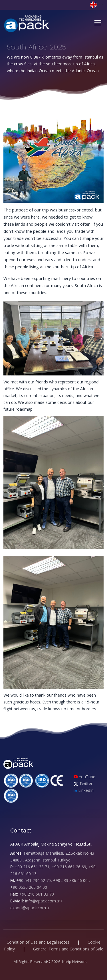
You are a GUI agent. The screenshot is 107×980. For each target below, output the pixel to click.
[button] (97, 4)
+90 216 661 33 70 (37, 894)
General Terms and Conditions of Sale (68, 949)
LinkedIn (84, 790)
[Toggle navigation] (98, 23)
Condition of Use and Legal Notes (38, 942)
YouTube (84, 777)
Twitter (83, 783)
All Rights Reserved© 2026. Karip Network (50, 962)
